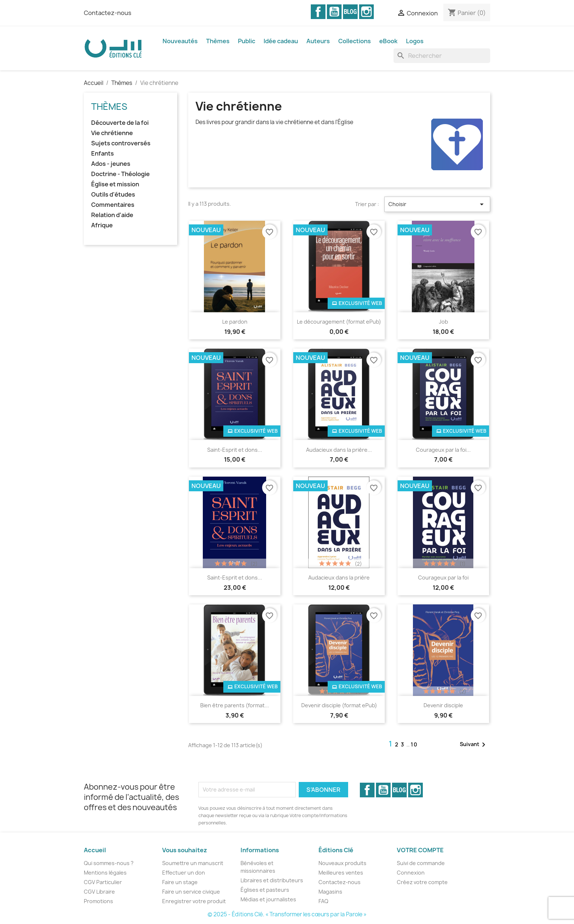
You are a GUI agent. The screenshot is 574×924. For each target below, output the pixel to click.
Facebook (318, 12)
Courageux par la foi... (443, 450)
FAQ (323, 901)
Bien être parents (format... (235, 705)
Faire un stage (180, 882)
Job (443, 322)
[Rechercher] (442, 56)
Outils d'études (113, 195)
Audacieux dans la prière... (339, 450)
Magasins (330, 892)
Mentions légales (105, 873)
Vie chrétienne (112, 133)
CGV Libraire (99, 892)
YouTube (334, 12)
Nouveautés (180, 41)
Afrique (102, 225)
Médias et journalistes (268, 899)
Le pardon (235, 322)
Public (247, 41)
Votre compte (420, 850)
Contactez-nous (108, 13)
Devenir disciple (443, 705)
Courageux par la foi (443, 577)
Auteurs (318, 41)
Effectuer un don (184, 873)
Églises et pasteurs (265, 890)
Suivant (474, 745)
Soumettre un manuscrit (193, 863)
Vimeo (350, 12)
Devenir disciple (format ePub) (339, 705)
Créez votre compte (422, 882)
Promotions (98, 901)
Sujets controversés (121, 143)
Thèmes (218, 41)
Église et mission (115, 184)
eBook (388, 41)
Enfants (102, 154)
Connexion (411, 873)
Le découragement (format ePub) (339, 322)
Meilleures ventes (341, 873)
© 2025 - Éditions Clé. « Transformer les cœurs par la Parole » (287, 914)
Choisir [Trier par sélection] (437, 204)
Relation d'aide (112, 215)
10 (414, 744)
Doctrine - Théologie (120, 174)
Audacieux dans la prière (339, 577)
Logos (415, 41)
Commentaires (113, 205)
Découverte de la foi (120, 123)
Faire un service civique (191, 892)
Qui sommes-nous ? (109, 863)
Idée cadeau (281, 41)
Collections (355, 41)
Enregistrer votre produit (194, 901)
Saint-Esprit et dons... (235, 450)
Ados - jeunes (111, 164)
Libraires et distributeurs (272, 880)
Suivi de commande (421, 863)
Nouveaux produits (342, 863)
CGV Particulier (103, 882)
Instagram (366, 12)
